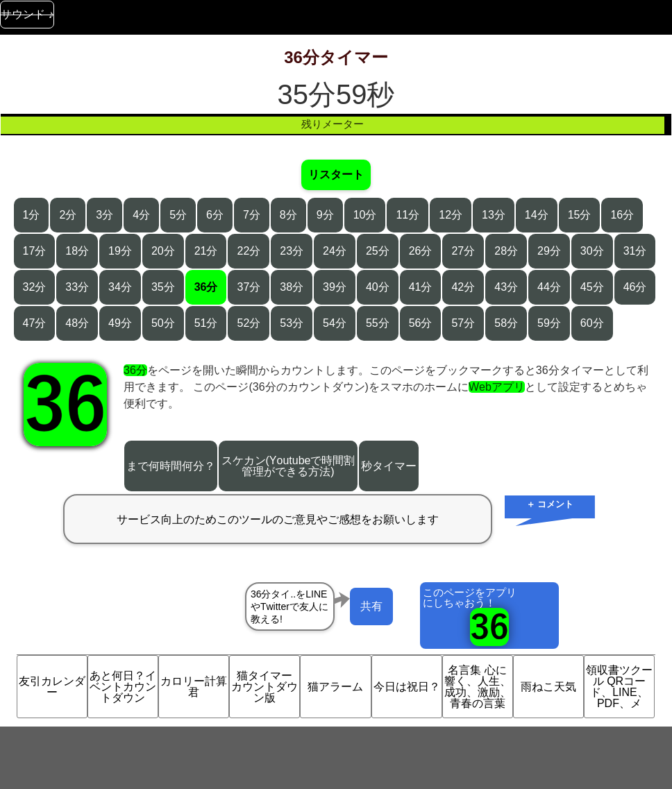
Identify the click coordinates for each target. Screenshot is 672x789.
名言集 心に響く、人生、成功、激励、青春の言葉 (478, 687)
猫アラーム (335, 687)
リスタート (336, 175)
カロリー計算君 (194, 687)
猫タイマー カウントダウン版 (264, 687)
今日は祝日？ (407, 687)
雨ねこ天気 (548, 687)
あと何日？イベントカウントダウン (123, 687)
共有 (371, 606)
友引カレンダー (52, 687)
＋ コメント (550, 504)
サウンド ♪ (27, 14)
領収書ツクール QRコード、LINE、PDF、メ (619, 687)
